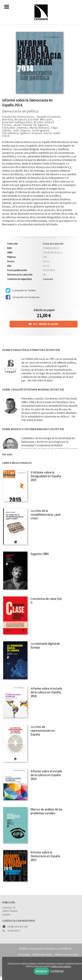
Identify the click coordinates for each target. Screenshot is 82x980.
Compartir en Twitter (21, 290)
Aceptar (42, 971)
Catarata (48, 279)
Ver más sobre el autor (40, 380)
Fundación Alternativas (18, 117)
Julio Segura (21, 130)
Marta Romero (40, 128)
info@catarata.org (17, 926)
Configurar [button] (57, 971)
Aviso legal (24, 954)
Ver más (7, 454)
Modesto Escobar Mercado (33, 119)
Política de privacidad (67, 954)
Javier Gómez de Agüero (31, 125)
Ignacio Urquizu (31, 133)
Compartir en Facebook (22, 297)
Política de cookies (42, 954)
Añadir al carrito (46, 324)
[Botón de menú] (8, 7)
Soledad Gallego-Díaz (17, 122)
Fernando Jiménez (15, 128)
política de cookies (61, 966)
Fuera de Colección (53, 244)
